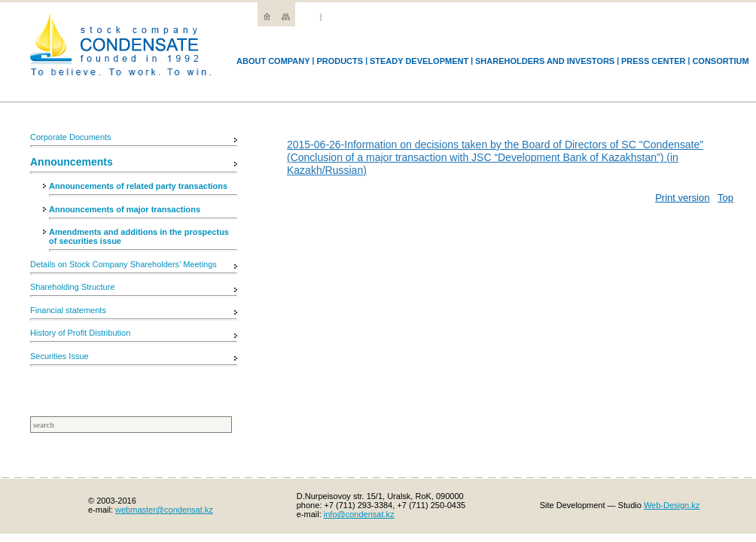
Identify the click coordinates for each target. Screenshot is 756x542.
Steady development (419, 61)
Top (726, 198)
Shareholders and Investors (545, 61)
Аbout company (273, 61)
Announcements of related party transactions (138, 186)
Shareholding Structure (73, 287)
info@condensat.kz (359, 514)
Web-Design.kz (672, 505)
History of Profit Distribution (80, 333)
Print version (682, 198)
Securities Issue (59, 356)
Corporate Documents (71, 137)
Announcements (72, 162)
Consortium (720, 61)
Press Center (654, 61)
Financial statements (68, 310)
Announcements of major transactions (125, 209)
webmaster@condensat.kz (164, 510)
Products (340, 61)
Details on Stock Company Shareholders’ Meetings (123, 264)
